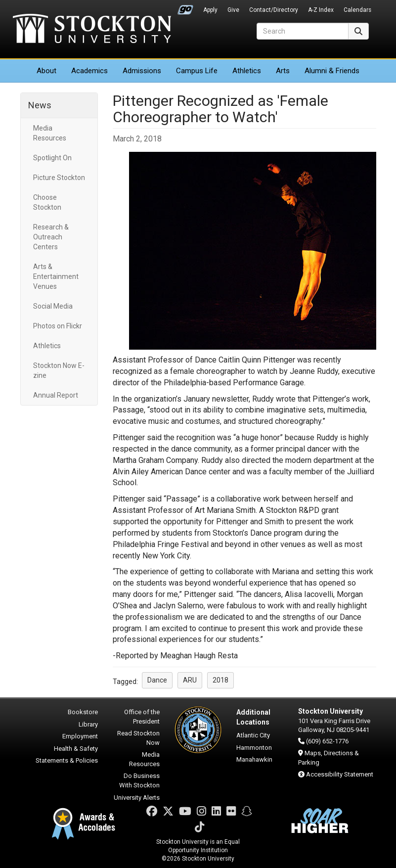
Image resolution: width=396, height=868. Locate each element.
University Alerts (137, 798)
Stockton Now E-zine (59, 370)
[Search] (303, 31)
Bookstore (83, 712)
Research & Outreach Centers (51, 237)
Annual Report (56, 395)
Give (233, 10)
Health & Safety (76, 749)
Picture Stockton (59, 178)
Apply (210, 10)
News (40, 105)
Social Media (53, 306)
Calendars (357, 10)
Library (88, 724)
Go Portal (185, 7)
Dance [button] (157, 680)
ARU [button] (190, 680)
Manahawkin (254, 759)
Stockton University (92, 30)
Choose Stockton (47, 202)
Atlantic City (253, 735)
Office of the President (142, 717)
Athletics (247, 71)
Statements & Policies (67, 760)
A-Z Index (321, 10)
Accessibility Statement (340, 774)
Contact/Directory (274, 10)
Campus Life (197, 71)
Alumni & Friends (332, 71)
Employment (80, 736)
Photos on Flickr (58, 326)
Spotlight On (52, 158)
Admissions (142, 71)
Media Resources (50, 133)
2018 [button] (220, 680)
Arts (283, 71)
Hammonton (254, 748)
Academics (89, 71)
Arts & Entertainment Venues (56, 276)
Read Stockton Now (138, 738)
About (46, 71)
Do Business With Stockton (139, 780)
